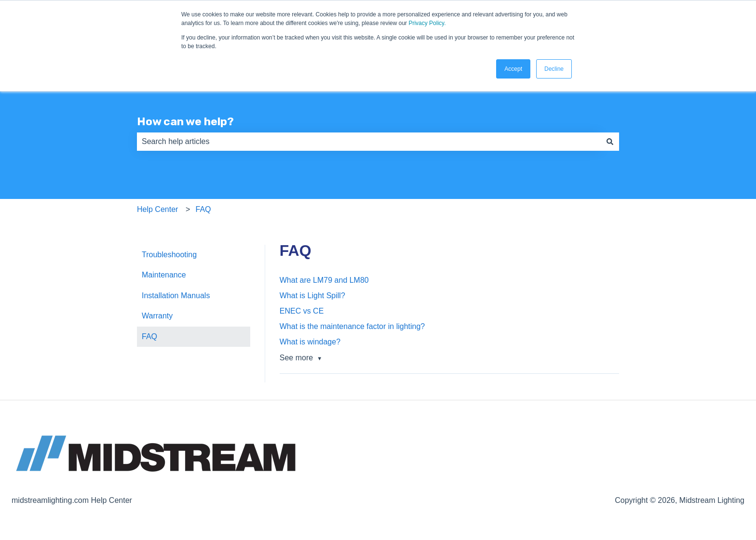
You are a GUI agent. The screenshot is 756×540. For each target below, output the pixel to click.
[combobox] (369, 142)
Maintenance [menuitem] (164, 275)
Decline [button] (554, 69)
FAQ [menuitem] (149, 336)
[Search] (610, 142)
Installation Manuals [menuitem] (176, 296)
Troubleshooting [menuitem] (169, 255)
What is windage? (310, 342)
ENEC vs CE (302, 311)
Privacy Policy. (427, 23)
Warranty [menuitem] (157, 316)
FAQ (203, 209)
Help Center (157, 209)
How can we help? (185, 121)
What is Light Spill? (312, 296)
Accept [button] (513, 69)
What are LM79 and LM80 (324, 280)
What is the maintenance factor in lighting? (352, 326)
